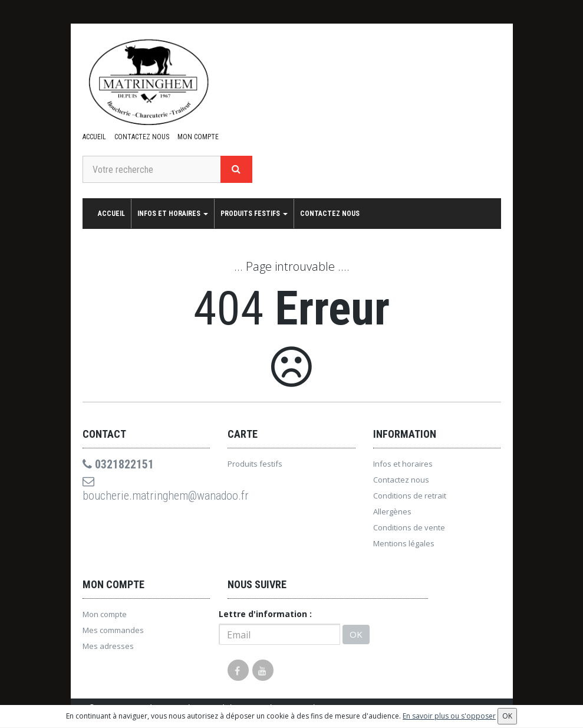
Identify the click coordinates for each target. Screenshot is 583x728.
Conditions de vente (409, 527)
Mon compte (198, 137)
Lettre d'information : (265, 614)
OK (356, 634)
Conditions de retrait (410, 496)
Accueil (94, 137)
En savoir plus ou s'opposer (449, 716)
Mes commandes (113, 630)
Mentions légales (404, 543)
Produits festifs (254, 214)
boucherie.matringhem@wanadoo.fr (146, 489)
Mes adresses (108, 646)
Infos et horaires (173, 214)
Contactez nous (142, 137)
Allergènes (392, 511)
